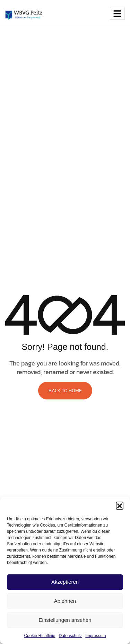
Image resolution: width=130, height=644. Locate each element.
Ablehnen (65, 601)
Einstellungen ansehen (65, 620)
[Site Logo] (24, 15)
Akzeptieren (65, 582)
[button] (120, 505)
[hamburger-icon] (117, 13)
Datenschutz (71, 636)
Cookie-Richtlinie (40, 636)
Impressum (96, 636)
